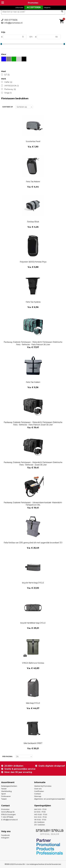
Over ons (38, 789)
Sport (4, 794)
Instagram (5, 838)
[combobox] (33, 12)
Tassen (4, 799)
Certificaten (39, 791)
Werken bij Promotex (43, 786)
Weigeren (47, 7)
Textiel (4, 789)
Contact (38, 794)
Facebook (5, 835)
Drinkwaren (6, 796)
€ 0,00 (62, 18)
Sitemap (38, 796)
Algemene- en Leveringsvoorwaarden (50, 799)
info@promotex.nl (13, 23)
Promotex (33, 3)
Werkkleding (6, 791)
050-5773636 (11, 20)
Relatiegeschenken (9, 786)
